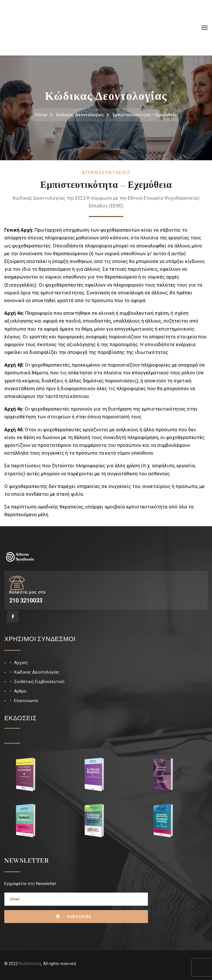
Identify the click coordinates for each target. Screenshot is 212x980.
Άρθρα (20, 691)
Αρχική (21, 663)
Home (41, 115)
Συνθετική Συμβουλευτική (39, 682)
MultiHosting (30, 964)
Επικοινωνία (26, 701)
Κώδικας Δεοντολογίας (80, 115)
